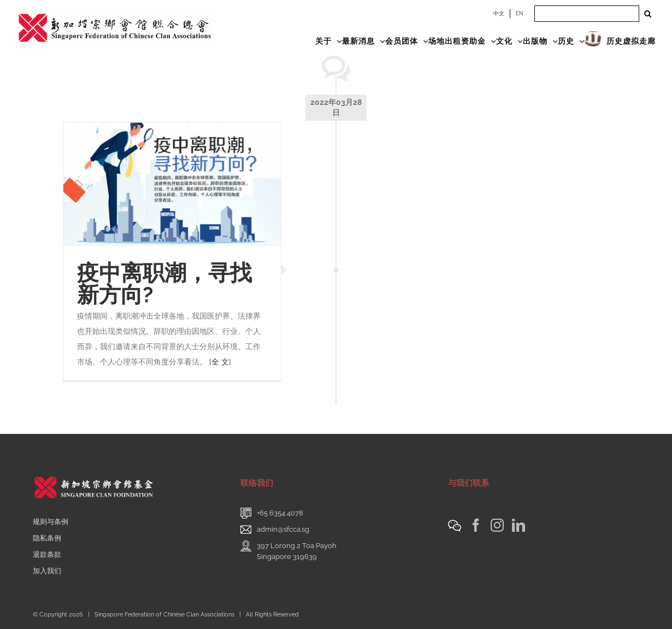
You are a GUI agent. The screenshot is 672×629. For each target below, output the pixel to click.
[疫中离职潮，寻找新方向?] (172, 184)
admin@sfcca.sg (283, 529)
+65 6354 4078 (280, 513)
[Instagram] (497, 525)
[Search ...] (587, 14)
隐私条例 (47, 538)
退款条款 (47, 554)
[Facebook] (476, 525)
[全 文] (220, 362)
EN (520, 13)
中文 (499, 13)
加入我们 (47, 571)
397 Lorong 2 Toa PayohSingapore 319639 (297, 551)
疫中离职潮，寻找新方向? (164, 283)
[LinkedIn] (518, 525)
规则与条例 (51, 522)
